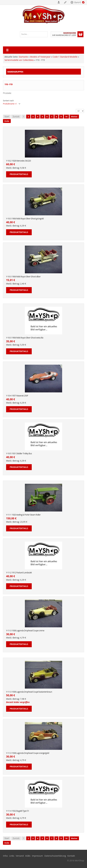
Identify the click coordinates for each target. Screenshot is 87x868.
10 (66, 117)
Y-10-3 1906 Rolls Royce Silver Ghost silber (23, 277)
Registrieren (65, 2)
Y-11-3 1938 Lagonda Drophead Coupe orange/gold (28, 753)
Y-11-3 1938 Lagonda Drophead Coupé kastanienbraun (29, 692)
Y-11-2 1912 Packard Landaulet (19, 573)
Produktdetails (19, 174)
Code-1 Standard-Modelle (65, 57)
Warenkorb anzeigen (80, 34)
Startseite (23, 57)
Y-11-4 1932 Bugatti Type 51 (18, 811)
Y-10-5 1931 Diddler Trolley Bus (19, 454)
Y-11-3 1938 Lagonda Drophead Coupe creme (25, 631)
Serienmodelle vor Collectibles (19, 60)
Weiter (74, 117)
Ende (7, 121)
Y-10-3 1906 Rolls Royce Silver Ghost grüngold (25, 219)
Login (59, 2)
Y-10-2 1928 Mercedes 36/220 (18, 161)
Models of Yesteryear (40, 57)
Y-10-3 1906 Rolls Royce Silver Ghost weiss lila (25, 338)
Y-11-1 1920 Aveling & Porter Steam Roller (23, 515)
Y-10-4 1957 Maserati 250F (17, 396)
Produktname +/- (10, 104)
